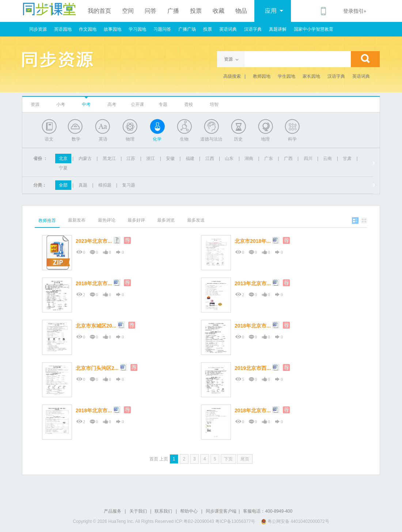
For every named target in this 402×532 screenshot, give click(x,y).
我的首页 (99, 11)
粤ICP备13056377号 (235, 521)
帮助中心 (189, 511)
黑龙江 (109, 158)
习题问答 (162, 29)
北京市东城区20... (96, 326)
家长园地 (311, 76)
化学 (157, 139)
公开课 (137, 104)
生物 (184, 139)
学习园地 (137, 29)
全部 (63, 185)
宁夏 (63, 168)
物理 (130, 139)
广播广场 (187, 29)
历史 (238, 139)
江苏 (131, 158)
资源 (35, 104)
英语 (103, 139)
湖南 (249, 158)
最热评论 (107, 220)
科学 (292, 139)
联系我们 (163, 511)
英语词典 (228, 29)
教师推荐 (47, 221)
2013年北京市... (253, 283)
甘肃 (347, 158)
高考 (112, 104)
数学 (76, 139)
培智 (214, 104)
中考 (86, 104)
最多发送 (196, 220)
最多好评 (136, 220)
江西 (210, 158)
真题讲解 (278, 29)
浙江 (151, 158)
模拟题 (105, 185)
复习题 (129, 185)
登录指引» (355, 11)
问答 (151, 11)
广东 (269, 158)
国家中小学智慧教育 (314, 29)
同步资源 (38, 29)
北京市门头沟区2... (97, 368)
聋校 (189, 104)
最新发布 (77, 220)
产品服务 (113, 511)
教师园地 (262, 76)
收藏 (219, 11)
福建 (190, 158)
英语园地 (63, 29)
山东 (229, 158)
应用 (274, 11)
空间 (128, 11)
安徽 (170, 158)
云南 (327, 158)
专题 (163, 104)
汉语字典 (253, 29)
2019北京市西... (253, 368)
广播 (173, 11)
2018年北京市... (94, 283)
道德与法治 (211, 139)
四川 (308, 158)
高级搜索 (232, 76)
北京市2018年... (253, 241)
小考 (61, 104)
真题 (83, 185)
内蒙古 (85, 158)
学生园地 (287, 76)
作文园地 (88, 29)
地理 (265, 139)
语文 (49, 139)
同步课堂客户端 (221, 511)
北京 (63, 158)
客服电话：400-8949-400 (268, 511)
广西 (288, 158)
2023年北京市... (94, 241)
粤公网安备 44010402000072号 (296, 521)
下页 (228, 459)
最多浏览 (166, 220)
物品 (241, 11)
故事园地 (113, 29)
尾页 (245, 459)
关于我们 (138, 511)
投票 (196, 11)
